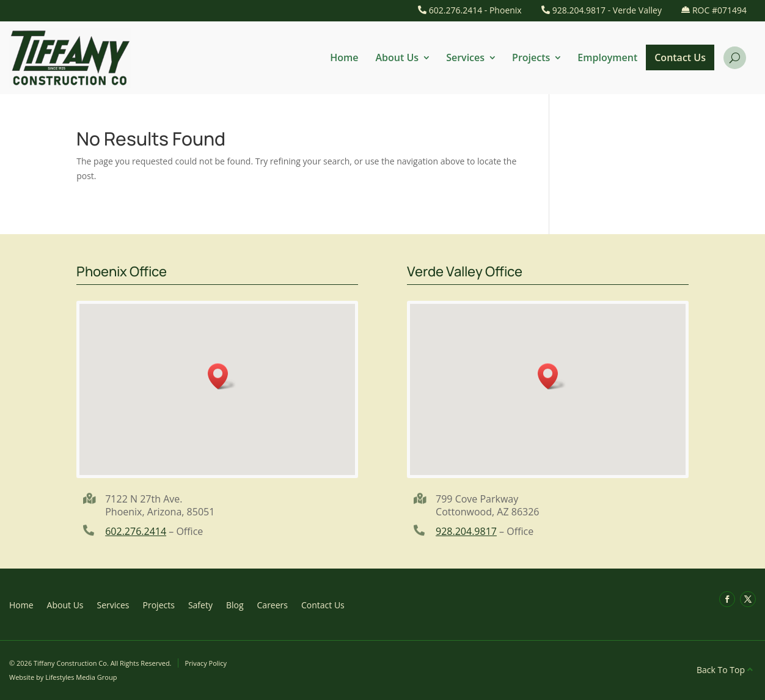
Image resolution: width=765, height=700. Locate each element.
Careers (273, 604)
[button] (222, 376)
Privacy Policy (206, 663)
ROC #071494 (719, 10)
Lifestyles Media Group (81, 677)
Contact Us (680, 57)
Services (465, 57)
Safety (200, 604)
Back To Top (721, 670)
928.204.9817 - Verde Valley (607, 10)
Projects (531, 57)
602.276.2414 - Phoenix (475, 10)
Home (344, 57)
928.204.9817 (466, 531)
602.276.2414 (136, 531)
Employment (607, 57)
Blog (235, 604)
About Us (397, 57)
